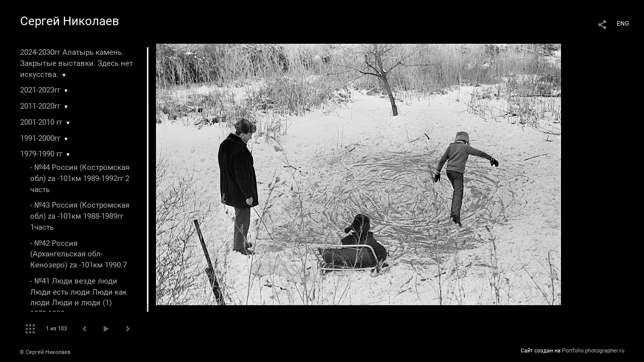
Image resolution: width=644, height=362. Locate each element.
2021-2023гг (40, 90)
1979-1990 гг (41, 154)
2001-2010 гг (41, 122)
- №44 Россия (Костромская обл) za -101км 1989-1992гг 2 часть (80, 178)
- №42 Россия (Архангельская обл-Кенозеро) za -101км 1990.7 (78, 254)
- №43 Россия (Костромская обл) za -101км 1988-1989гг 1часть (80, 216)
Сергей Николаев (70, 21)
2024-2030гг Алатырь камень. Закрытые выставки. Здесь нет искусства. (76, 63)
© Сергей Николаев (45, 352)
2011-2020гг (40, 106)
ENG (623, 24)
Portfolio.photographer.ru (593, 351)
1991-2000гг (40, 138)
